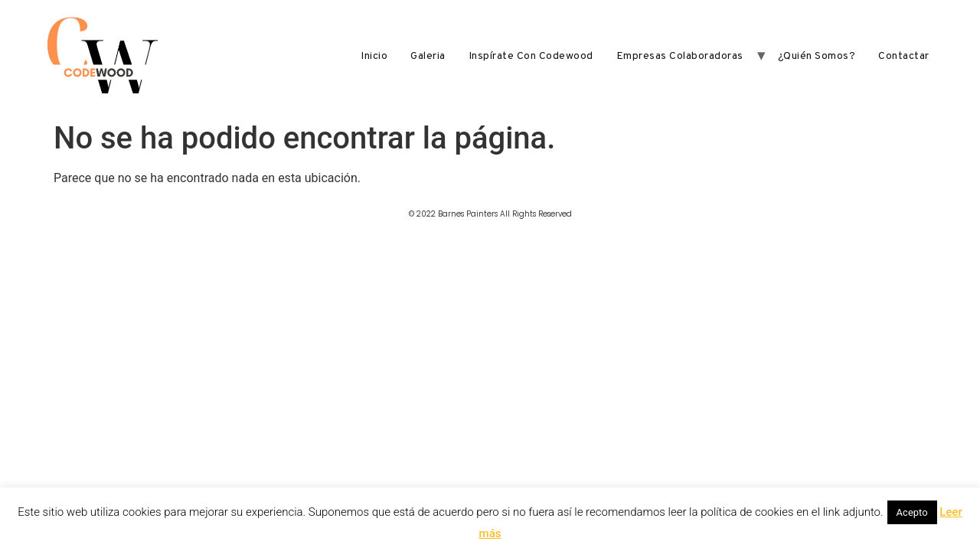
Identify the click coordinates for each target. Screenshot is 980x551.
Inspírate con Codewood (531, 56)
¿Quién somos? (817, 56)
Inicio (374, 56)
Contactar (904, 56)
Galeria (428, 56)
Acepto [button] (912, 512)
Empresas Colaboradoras (680, 56)
